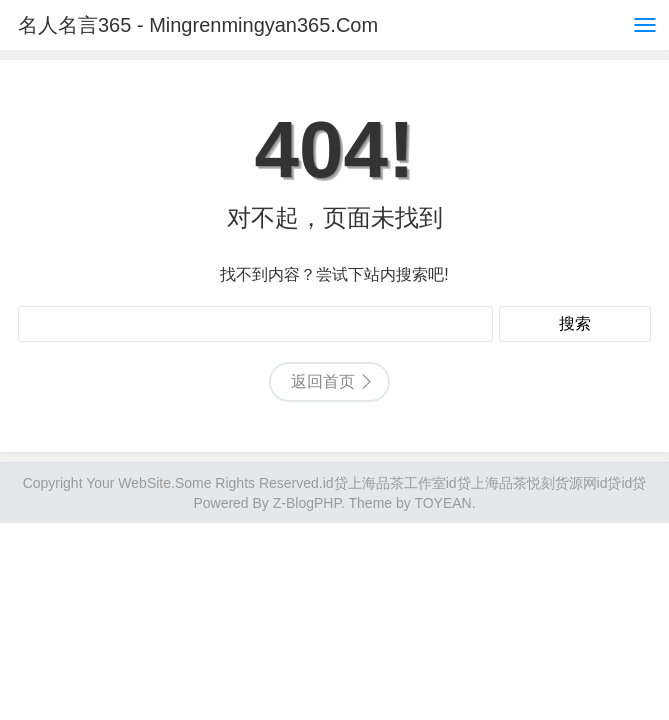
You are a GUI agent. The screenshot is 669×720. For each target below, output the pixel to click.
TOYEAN (442, 503)
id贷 (335, 483)
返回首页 (323, 381)
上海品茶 (499, 483)
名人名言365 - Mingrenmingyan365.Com (198, 25)
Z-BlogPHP (307, 503)
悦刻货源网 (562, 483)
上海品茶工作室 (397, 483)
